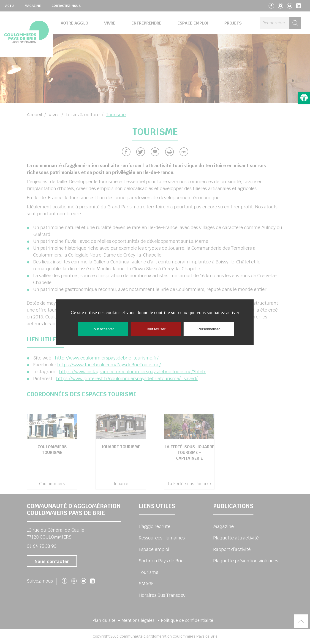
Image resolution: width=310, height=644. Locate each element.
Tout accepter (103, 329)
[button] (304, 98)
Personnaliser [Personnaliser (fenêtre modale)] (209, 329)
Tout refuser (156, 329)
